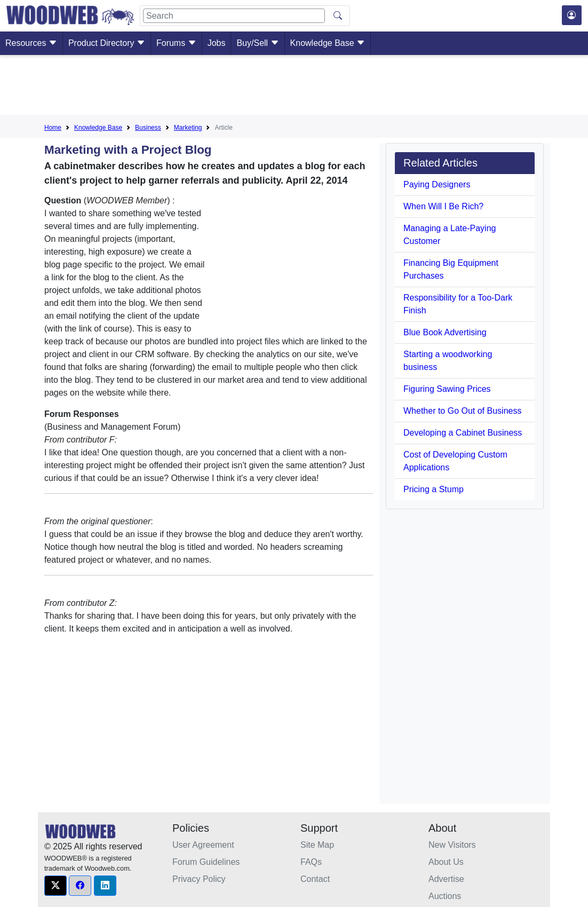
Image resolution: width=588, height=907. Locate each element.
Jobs (217, 43)
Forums (176, 43)
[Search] (234, 16)
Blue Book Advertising (445, 332)
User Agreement (203, 845)
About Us (446, 862)
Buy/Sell (257, 43)
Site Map (317, 845)
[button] (55, 886)
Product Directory (107, 43)
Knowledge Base (328, 43)
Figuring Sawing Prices (447, 389)
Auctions (445, 896)
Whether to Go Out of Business (462, 411)
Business (148, 128)
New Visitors (452, 845)
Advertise (446, 879)
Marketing (188, 128)
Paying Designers (437, 184)
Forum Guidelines (206, 862)
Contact (315, 879)
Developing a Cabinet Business (463, 433)
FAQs (311, 862)
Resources (31, 43)
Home (53, 128)
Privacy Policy (199, 879)
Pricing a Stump (434, 489)
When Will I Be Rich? (443, 206)
